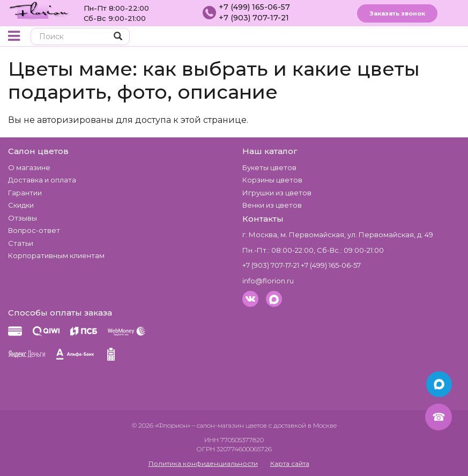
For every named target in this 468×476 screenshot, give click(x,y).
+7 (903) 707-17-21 (254, 18)
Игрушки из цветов (277, 193)
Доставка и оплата (42, 180)
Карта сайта (290, 463)
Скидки (21, 205)
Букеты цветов (269, 167)
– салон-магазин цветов (229, 425)
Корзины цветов (272, 180)
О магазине (29, 167)
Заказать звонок (397, 13)
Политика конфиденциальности (203, 463)
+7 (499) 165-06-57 (254, 7)
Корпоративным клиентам (56, 255)
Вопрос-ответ (34, 230)
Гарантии (25, 193)
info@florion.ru (268, 281)
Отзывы (23, 218)
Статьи (21, 243)
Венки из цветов (272, 205)
